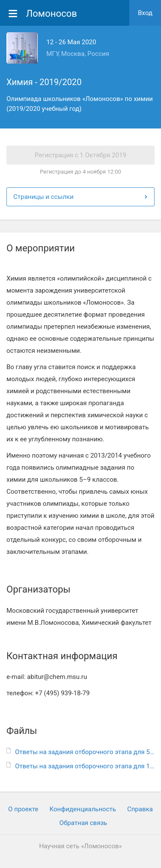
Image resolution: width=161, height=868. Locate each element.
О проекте (23, 809)
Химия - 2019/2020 (44, 82)
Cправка (140, 809)
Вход (145, 13)
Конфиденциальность (83, 809)
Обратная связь (83, 823)
